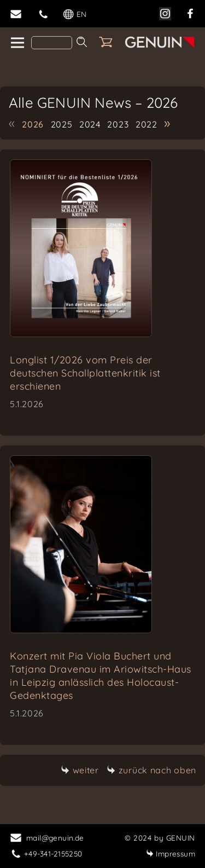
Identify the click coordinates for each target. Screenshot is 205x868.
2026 (33, 124)
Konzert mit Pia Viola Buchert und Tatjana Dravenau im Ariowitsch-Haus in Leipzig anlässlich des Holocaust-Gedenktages (101, 676)
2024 (90, 124)
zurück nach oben (151, 770)
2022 (147, 124)
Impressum (171, 853)
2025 (62, 124)
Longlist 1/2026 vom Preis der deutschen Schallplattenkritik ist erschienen (85, 373)
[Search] (52, 43)
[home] (17, 43)
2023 (118, 124)
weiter (80, 770)
